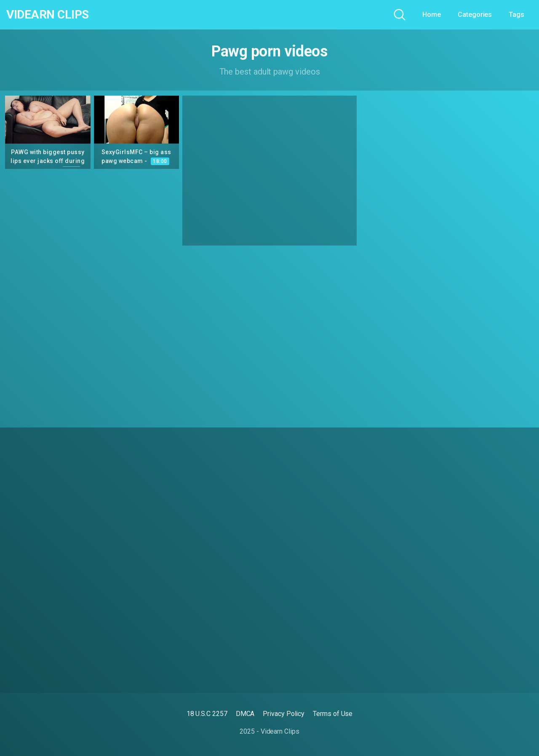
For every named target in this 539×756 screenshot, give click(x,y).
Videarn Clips (48, 15)
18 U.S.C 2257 (207, 714)
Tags (516, 15)
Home (432, 15)
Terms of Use (333, 714)
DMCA (245, 714)
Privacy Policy (284, 714)
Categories (475, 15)
